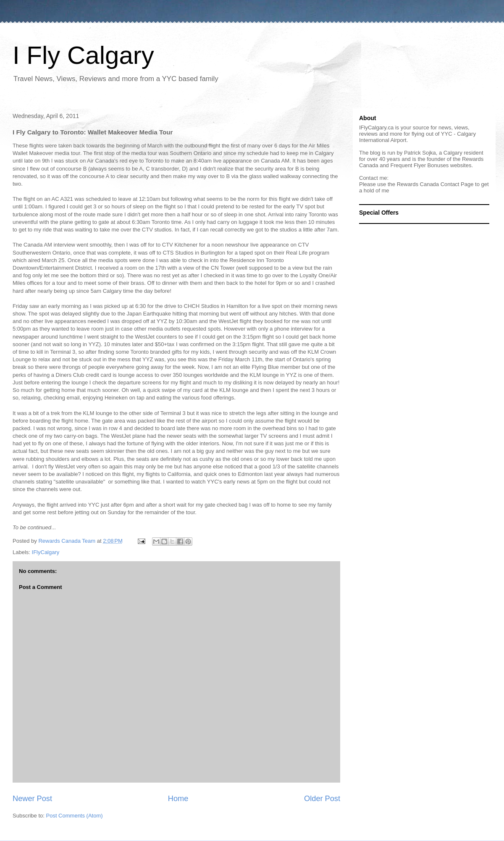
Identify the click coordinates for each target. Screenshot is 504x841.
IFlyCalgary (46, 552)
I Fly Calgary (83, 55)
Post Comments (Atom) (75, 816)
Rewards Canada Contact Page (435, 184)
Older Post (322, 799)
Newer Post (32, 799)
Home (178, 799)
